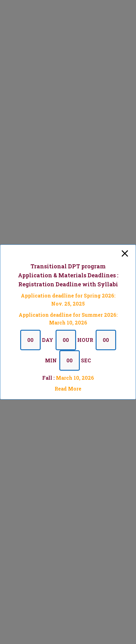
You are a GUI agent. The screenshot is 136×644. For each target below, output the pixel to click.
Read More (68, 389)
